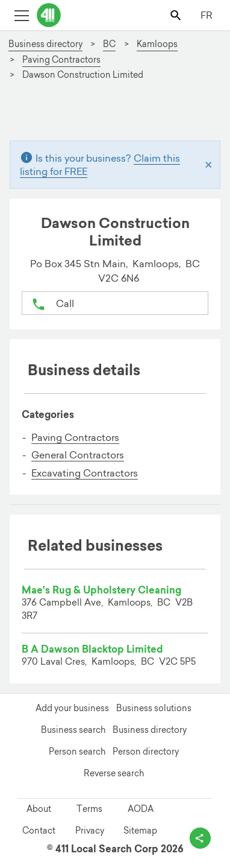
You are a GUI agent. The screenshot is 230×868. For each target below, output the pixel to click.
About (39, 809)
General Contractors (78, 455)
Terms (89, 809)
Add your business (72, 708)
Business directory (150, 730)
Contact (39, 831)
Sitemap (140, 831)
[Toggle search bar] (177, 15)
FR (207, 15)
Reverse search (114, 773)
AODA (141, 809)
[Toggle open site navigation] (21, 15)
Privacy (90, 831)
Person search (77, 752)
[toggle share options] (200, 838)
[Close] (209, 164)
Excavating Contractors (85, 473)
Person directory (146, 752)
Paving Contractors (75, 437)
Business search (73, 730)
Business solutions (154, 708)
